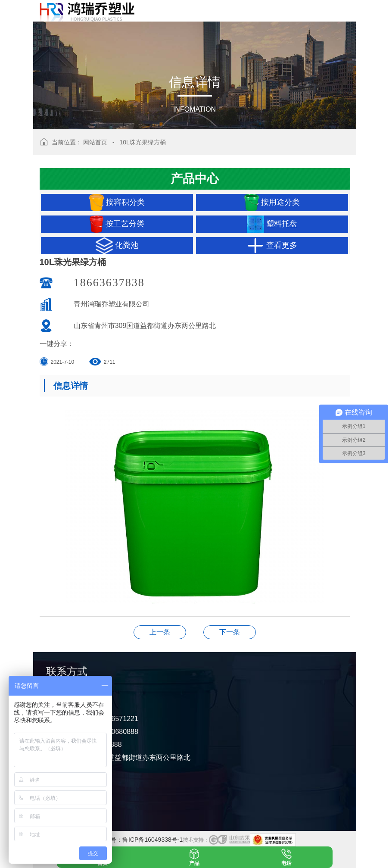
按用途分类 (272, 203)
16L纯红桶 (160, 632)
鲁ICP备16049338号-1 (152, 840)
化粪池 (117, 246)
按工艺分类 (117, 224)
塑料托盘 (272, 224)
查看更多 (272, 246)
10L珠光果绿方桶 (142, 142)
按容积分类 (117, 203)
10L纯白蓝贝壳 (230, 632)
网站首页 (95, 142)
